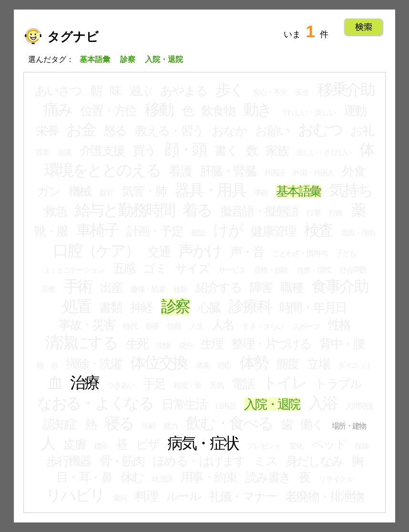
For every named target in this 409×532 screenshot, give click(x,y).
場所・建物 (349, 426)
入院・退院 (272, 404)
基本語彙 (298, 191)
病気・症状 (203, 443)
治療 (84, 383)
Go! (363, 27)
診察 (175, 307)
